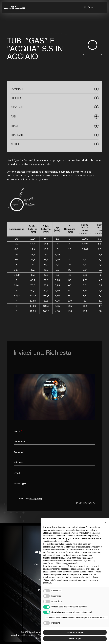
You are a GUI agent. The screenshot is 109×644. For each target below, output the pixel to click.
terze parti (87, 544)
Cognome (20, 441)
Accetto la (31, 498)
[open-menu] (101, 7)
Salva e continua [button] (75, 632)
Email (18, 473)
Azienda (19, 452)
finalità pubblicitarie (52, 558)
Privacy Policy (36, 498)
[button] (105, 523)
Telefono (19, 463)
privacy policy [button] (89, 530)
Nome (18, 431)
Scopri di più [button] (75, 638)
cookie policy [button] (64, 541)
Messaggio (20, 484)
